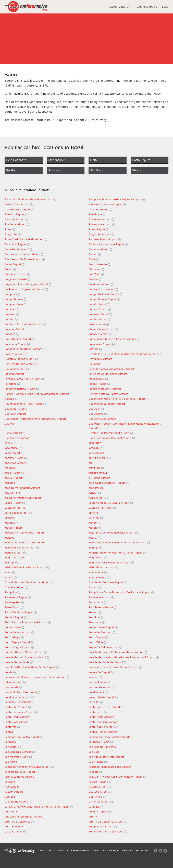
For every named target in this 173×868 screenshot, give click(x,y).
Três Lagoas (14, 787)
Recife (10, 672)
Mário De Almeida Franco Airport (27, 567)
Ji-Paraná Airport (101, 478)
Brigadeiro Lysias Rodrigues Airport (28, 284)
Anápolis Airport (16, 219)
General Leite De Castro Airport (110, 394)
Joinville (11, 483)
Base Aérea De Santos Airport (25, 259)
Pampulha (12, 592)
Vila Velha (12, 812)
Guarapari (96, 409)
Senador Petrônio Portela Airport (110, 737)
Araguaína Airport (101, 219)
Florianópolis (98, 379)
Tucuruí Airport (15, 792)
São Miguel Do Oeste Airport (108, 757)
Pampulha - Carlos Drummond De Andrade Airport (121, 592)
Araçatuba (13, 234)
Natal (10, 572)
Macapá (11, 523)
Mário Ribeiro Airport (103, 567)
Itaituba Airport (100, 458)
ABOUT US (45, 850)
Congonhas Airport (102, 344)
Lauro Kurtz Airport (102, 508)
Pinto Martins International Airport (28, 622)
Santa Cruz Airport (18, 707)
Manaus (11, 538)
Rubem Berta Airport (103, 697)
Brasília (95, 279)
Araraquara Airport (102, 224)
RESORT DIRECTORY (120, 7)
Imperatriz (96, 443)
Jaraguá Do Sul (99, 473)
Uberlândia (97, 797)
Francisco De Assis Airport (106, 389)
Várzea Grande (15, 832)
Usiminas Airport (101, 802)
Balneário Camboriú (18, 249)
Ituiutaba (12, 468)
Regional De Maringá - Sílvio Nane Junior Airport (37, 677)
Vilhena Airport (100, 812)
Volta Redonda (15, 827)
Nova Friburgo (99, 578)
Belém (10, 269)
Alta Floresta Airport (19, 210)
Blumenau (96, 269)
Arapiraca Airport (17, 224)
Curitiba (95, 349)
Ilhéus (10, 443)
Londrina (96, 518)
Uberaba (11, 797)
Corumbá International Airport (25, 349)
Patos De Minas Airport (21, 612)
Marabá (95, 538)
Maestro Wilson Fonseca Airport (26, 533)
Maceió (95, 528)
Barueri (95, 254)
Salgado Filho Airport (19, 702)
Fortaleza (12, 384)
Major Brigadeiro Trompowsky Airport (113, 533)
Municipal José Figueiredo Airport (111, 563)
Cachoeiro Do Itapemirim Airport (26, 289)
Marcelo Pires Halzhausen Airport (27, 542)
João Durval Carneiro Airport (24, 488)
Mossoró (11, 563)
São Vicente (98, 762)
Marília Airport (15, 553)
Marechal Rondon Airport (22, 548)
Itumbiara (96, 468)
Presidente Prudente (19, 662)
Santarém (12, 727)
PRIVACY (114, 850)
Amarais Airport (16, 214)
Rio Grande (13, 687)
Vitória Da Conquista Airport (108, 822)
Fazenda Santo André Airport (24, 379)
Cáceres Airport (16, 354)
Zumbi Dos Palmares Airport (108, 832)
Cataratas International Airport (25, 324)
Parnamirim (97, 602)
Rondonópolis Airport (19, 697)
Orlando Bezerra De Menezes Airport (29, 582)
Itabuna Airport (16, 458)
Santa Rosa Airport (18, 722)
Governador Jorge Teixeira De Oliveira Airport (119, 399)
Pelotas (95, 612)
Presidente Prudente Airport (107, 662)
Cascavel (12, 314)
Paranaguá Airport (18, 597)
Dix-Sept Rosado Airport (21, 364)
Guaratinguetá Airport (104, 419)
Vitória (94, 817)
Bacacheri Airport (17, 244)
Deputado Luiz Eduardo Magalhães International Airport (125, 354)
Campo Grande (15, 299)
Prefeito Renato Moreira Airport (26, 652)
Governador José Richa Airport (25, 404)
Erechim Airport (16, 374)
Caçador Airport (16, 329)
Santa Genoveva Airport (21, 712)
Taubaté (95, 772)
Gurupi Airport (15, 433)
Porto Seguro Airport (19, 642)
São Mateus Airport (18, 757)
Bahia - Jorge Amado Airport (108, 244)
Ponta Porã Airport (102, 632)
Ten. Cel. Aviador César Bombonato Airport (117, 777)
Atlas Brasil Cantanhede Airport (26, 239)
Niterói (11, 578)
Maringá (95, 548)
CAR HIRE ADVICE (147, 7)
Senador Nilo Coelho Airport (24, 737)
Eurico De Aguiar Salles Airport (109, 374)
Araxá (10, 229)
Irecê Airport (98, 453)
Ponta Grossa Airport (103, 627)
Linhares (11, 518)
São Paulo (12, 762)
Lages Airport (15, 503)
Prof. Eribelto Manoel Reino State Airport (32, 667)
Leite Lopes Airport (18, 513)
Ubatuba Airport (100, 792)
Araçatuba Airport (101, 234)
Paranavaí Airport (101, 597)
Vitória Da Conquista (19, 822)
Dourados (96, 364)
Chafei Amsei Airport (103, 329)
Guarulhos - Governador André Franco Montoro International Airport (126, 426)
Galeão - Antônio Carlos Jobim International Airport (38, 394)
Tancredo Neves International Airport (29, 767)
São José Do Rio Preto (104, 747)
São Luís (95, 752)
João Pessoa (98, 488)
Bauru (94, 259)
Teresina (11, 782)
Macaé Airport (15, 528)
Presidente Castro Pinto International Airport (118, 652)
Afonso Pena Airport (19, 204)
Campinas (12, 294)
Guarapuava (98, 414)
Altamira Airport (100, 210)
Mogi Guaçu (98, 557)
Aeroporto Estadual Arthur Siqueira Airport (117, 199)
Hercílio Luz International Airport (111, 433)
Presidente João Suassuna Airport (27, 657)
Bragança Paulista (17, 279)
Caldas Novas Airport (103, 289)
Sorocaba (12, 742)
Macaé (94, 523)
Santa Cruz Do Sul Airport (106, 707)
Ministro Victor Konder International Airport (117, 553)
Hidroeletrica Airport (19, 438)
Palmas (95, 587)
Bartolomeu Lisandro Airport (24, 254)
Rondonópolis (98, 692)
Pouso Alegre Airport (19, 647)
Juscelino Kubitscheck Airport (24, 498)
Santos (10, 732)
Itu (92, 463)
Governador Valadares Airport (108, 404)
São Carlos (13, 747)
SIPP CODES (99, 850)
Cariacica (12, 309)
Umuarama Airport (18, 802)
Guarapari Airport (17, 414)
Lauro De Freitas (16, 508)
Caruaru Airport (100, 309)
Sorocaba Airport (101, 742)
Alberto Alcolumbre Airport (107, 204)
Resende (95, 677)
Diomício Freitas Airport (21, 359)
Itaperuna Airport (17, 463)
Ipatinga (95, 448)
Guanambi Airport (17, 409)
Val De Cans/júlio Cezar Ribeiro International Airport (39, 807)
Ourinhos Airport (16, 587)
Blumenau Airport (17, 274)
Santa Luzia (98, 712)
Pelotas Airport (16, 617)
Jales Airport (14, 473)
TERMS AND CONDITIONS (135, 850)
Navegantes (98, 572)
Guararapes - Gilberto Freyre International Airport (37, 419)
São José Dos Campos (20, 752)
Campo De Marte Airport (105, 294)
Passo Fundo (14, 607)
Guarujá (11, 424)
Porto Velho (97, 642)
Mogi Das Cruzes (16, 557)
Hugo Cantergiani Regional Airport (112, 438)
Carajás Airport (99, 304)
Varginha (96, 807)
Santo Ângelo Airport (103, 727)
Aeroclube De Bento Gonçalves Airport (30, 199)
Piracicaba (97, 622)
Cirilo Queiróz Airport (20, 339)
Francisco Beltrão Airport (22, 389)
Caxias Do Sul (99, 324)
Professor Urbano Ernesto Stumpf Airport (115, 667)
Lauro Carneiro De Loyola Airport (111, 503)
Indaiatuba (13, 448)
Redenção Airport (101, 672)
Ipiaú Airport (14, 453)
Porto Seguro (98, 637)
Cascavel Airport (100, 314)
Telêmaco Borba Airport (21, 777)
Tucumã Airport (100, 787)
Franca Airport (99, 384)
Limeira (95, 513)
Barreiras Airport (100, 249)
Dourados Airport (17, 369)
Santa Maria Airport (18, 717)
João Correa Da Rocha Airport (109, 483)
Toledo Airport (99, 782)
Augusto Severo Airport (105, 239)
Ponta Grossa (14, 627)
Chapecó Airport (100, 334)
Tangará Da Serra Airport (22, 772)
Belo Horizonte (99, 264)
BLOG (165, 7)
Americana (97, 214)
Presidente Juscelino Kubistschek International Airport (124, 657)
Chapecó (12, 334)
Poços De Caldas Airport (105, 647)
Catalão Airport (100, 319)
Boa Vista (96, 274)
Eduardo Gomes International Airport (113, 369)
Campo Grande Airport (104, 299)
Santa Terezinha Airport (105, 722)
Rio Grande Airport (102, 687)
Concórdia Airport (17, 344)
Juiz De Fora (14, 493)
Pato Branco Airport (102, 607)
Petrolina (96, 617)
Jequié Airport (15, 478)
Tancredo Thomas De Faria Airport (111, 767)
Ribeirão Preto (15, 682)
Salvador (96, 702)
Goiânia (11, 399)
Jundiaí (95, 493)
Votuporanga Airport (103, 827)
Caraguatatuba (15, 304)
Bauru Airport (15, 264)
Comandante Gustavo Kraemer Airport (114, 339)
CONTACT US (61, 850)
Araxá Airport (98, 229)
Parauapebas (14, 602)
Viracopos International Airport (25, 817)
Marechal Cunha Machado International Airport (119, 542)
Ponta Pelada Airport (19, 632)
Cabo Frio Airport (101, 284)
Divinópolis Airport (102, 359)
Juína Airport (98, 498)
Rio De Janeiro (99, 682)
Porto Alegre (14, 637)
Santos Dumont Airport (104, 732)
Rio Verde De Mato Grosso (22, 692)
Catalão (11, 319)
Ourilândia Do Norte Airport (108, 582)
